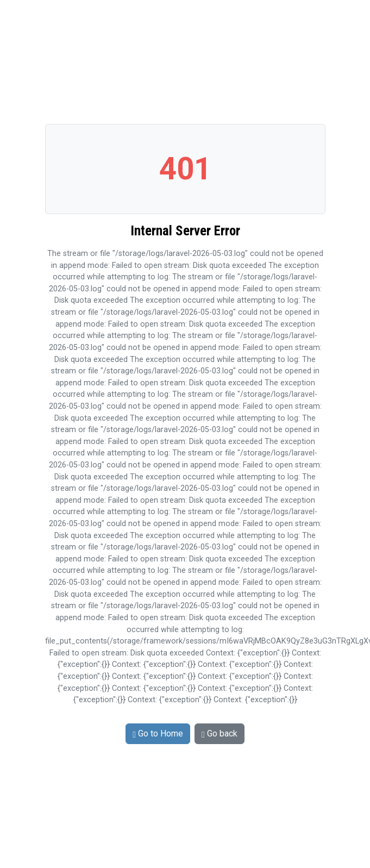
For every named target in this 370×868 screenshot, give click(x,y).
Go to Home (158, 733)
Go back (220, 733)
